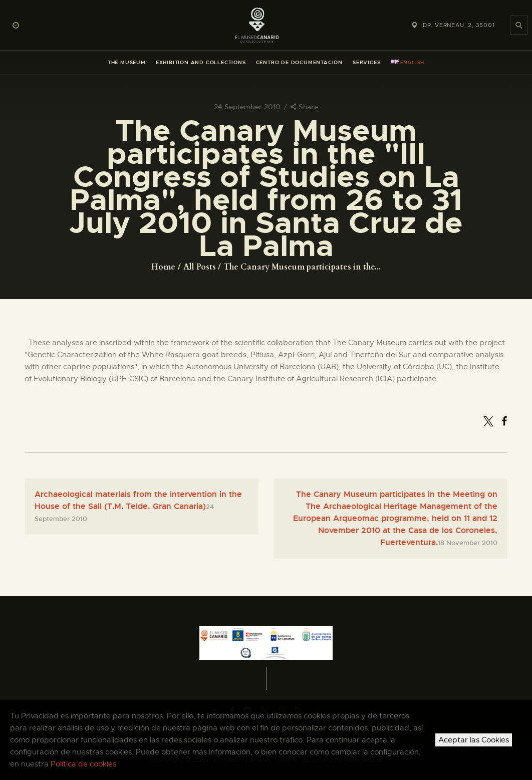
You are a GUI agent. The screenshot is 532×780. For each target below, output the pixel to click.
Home (163, 267)
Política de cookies (83, 764)
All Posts (200, 267)
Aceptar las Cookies (474, 740)
